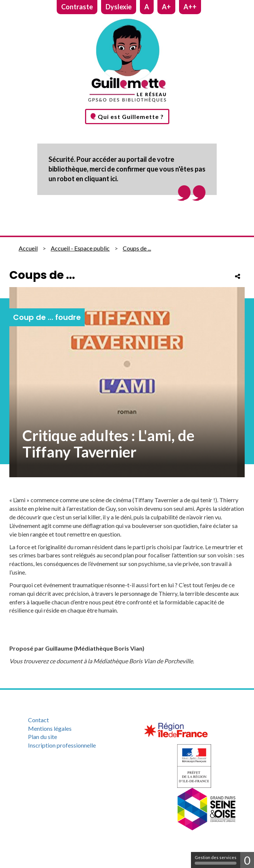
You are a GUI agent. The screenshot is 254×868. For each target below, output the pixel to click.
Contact (38, 720)
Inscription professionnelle (62, 745)
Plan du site (43, 737)
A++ (190, 7)
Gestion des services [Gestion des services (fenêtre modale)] (216, 860)
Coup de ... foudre (47, 317)
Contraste (77, 7)
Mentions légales (50, 728)
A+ (166, 7)
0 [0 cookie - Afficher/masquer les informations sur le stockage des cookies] (247, 860)
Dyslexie (119, 7)
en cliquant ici (96, 179)
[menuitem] (73, 720)
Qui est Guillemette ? (131, 117)
